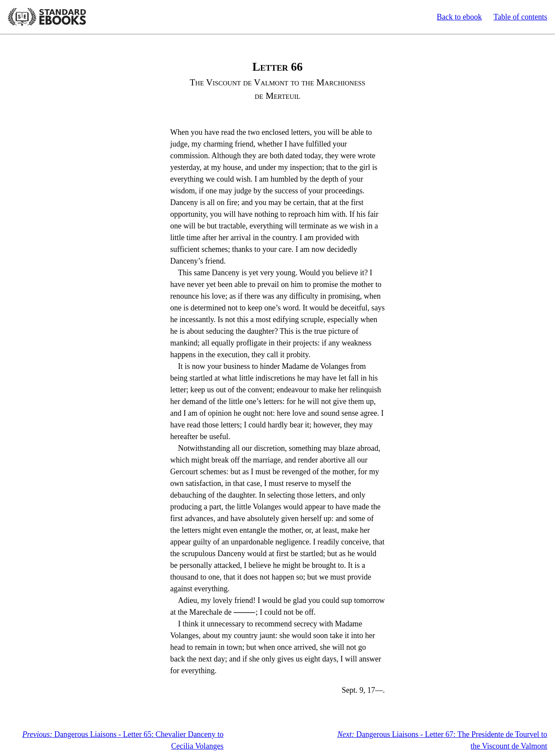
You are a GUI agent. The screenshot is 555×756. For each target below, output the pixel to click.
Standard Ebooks (47, 17)
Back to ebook (459, 17)
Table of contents (520, 17)
